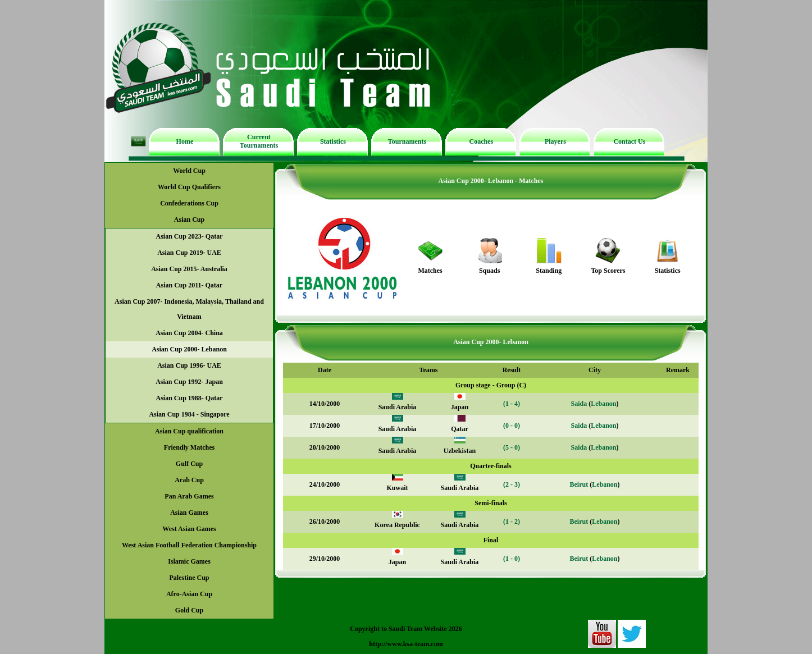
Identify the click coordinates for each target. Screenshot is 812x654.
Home (185, 141)
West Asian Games (189, 529)
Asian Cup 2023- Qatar (189, 236)
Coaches (482, 141)
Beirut (579, 484)
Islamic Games (189, 561)
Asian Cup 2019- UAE (189, 253)
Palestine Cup (189, 578)
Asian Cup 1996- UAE (189, 365)
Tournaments (407, 141)
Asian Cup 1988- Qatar (189, 398)
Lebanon (603, 404)
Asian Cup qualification (189, 431)
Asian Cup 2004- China (189, 333)
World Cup (189, 171)
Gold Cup (189, 610)
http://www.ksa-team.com (406, 644)
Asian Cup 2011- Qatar (189, 285)
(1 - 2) (512, 522)
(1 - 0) (512, 559)
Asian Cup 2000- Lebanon (189, 349)
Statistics (333, 141)
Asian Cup (189, 219)
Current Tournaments (259, 141)
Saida (579, 404)
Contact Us (629, 141)
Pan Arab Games (189, 496)
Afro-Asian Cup (189, 594)
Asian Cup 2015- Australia (189, 269)
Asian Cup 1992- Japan (189, 382)
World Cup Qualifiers (189, 187)
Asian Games (189, 513)
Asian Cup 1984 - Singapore (189, 414)
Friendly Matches (189, 447)
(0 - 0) (512, 426)
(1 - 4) (512, 404)
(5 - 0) (512, 447)
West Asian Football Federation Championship (189, 545)
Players (555, 141)
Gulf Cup (189, 464)
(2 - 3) (512, 484)
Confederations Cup (189, 203)
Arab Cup (189, 480)
